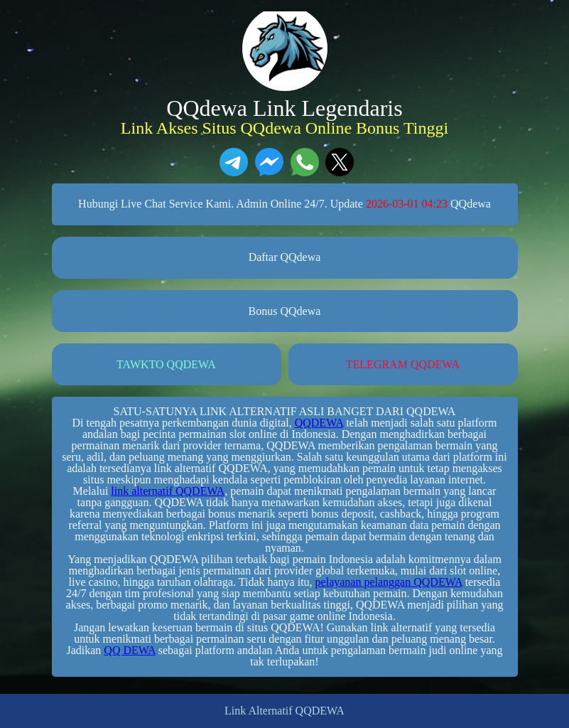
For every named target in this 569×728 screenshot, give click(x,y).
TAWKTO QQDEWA (166, 364)
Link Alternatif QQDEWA (284, 711)
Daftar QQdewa (285, 257)
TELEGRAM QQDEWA (403, 364)
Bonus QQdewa (285, 311)
